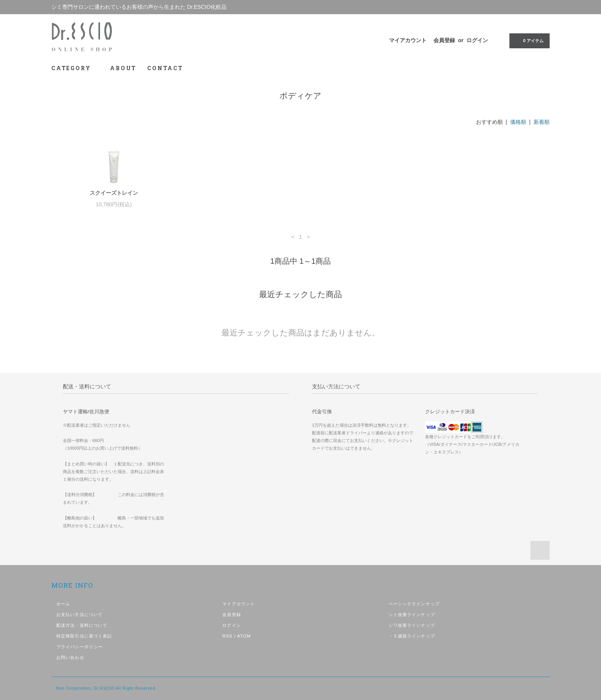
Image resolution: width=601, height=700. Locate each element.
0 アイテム (529, 40)
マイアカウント (408, 40)
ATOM (244, 636)
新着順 (542, 122)
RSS (227, 636)
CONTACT (165, 68)
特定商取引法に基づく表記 (84, 636)
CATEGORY (75, 68)
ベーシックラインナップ (414, 604)
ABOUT (123, 68)
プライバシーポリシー (80, 647)
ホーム (63, 604)
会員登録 (444, 40)
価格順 (518, 122)
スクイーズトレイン (114, 193)
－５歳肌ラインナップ (412, 636)
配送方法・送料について (82, 625)
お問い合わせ (70, 657)
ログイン (477, 40)
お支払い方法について (80, 615)
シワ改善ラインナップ (412, 625)
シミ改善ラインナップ (412, 615)
